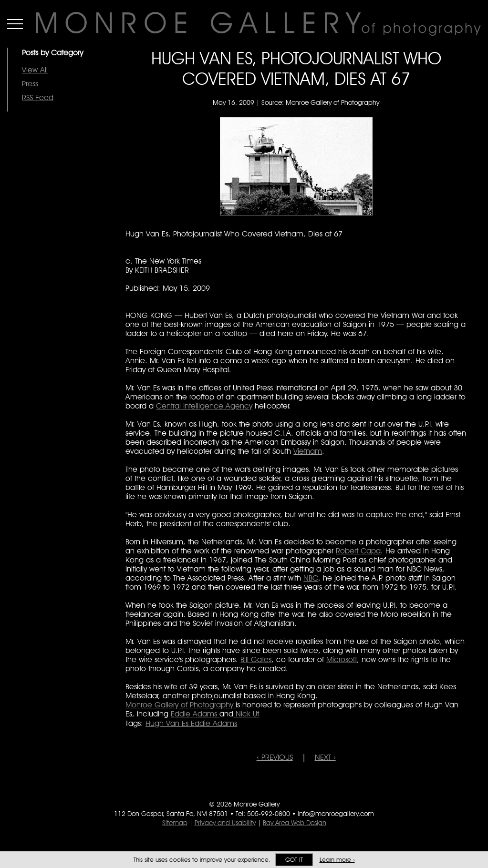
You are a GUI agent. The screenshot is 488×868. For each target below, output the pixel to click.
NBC (311, 578)
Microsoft (342, 659)
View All (35, 70)
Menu (15, 24)
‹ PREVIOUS (275, 757)
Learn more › (337, 860)
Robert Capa (358, 551)
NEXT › (325, 757)
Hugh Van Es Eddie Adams (191, 723)
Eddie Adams (195, 714)
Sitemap (175, 823)
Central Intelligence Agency (204, 406)
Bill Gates (256, 659)
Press (30, 84)
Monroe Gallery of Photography (181, 705)
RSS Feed (38, 97)
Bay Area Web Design (295, 823)
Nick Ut (246, 714)
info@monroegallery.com (336, 814)
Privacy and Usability (225, 823)
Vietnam (308, 451)
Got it (294, 860)
